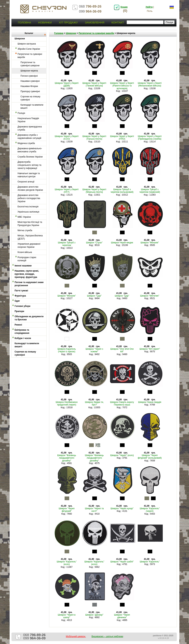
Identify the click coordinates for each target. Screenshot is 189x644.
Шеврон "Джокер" (94, 615)
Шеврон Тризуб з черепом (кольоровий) (122, 191)
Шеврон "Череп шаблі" (122, 562)
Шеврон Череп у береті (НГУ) (67, 191)
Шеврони (71, 33)
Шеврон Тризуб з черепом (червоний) (150, 191)
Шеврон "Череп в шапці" (67, 616)
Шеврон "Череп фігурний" (67, 510)
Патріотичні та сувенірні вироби (30, 56)
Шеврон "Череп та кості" (94, 510)
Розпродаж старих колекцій (27, 259)
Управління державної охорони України (29, 245)
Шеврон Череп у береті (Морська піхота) (94, 191)
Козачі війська (25, 252)
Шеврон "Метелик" (150, 296)
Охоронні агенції (26, 182)
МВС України (24, 217)
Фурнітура (20, 296)
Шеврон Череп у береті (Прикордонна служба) (150, 138)
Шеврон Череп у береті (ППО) (122, 138)
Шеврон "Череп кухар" (122, 508)
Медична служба (26, 143)
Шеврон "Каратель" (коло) (67, 563)
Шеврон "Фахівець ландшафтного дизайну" (67, 458)
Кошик (124, 7)
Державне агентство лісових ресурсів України (30, 188)
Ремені (18, 325)
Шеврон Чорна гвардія (150, 402)
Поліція (21, 113)
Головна (24, 22)
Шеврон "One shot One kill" (122, 350)
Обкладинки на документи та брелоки (29, 318)
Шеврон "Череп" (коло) (122, 455)
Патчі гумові (21, 291)
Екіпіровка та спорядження (22, 332)
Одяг (17, 301)
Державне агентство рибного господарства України (29, 198)
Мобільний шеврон (76, 636)
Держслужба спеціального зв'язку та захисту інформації (29, 165)
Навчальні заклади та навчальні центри (29, 175)
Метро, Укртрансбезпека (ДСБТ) (30, 237)
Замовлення (95, 22)
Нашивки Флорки (29, 86)
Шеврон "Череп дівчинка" (122, 616)
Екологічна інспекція (28, 207)
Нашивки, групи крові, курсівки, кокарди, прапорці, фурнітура (27, 274)
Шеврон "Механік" (150, 243)
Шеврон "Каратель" (150, 562)
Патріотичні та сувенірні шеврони (30, 64)
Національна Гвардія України (28, 120)
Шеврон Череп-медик (122, 243)
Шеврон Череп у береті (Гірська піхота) (94, 138)
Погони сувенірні (29, 76)
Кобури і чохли (23, 338)
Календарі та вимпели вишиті (32, 106)
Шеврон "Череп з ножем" (94, 350)
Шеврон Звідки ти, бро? (94, 403)
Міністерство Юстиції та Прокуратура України (30, 224)
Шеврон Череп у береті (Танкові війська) (94, 84)
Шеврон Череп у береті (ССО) (67, 138)
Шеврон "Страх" (94, 243)
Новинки (45, 22)
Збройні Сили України (29, 49)
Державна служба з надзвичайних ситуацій (29, 137)
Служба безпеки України (30, 157)
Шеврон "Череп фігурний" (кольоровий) (150, 457)
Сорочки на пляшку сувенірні (30, 98)
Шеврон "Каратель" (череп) (150, 510)
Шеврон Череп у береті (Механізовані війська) (150, 84)
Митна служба (25, 230)
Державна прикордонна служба (30, 128)
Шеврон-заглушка (27, 44)
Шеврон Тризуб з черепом (67, 244)
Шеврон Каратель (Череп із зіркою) (67, 350)
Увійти (149, 7)
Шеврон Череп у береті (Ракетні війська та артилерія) (122, 86)
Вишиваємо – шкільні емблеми (107, 636)
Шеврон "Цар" (94, 296)
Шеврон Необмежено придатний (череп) (67, 403)
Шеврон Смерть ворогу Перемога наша (122, 403)
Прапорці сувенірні (30, 91)
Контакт (118, 22)
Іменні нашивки (23, 266)
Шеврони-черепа (29, 71)
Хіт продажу (68, 22)
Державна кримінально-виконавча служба (30, 150)
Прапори (19, 311)
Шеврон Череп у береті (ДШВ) (67, 84)
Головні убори (22, 306)
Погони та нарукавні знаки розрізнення (29, 284)
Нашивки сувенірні (30, 81)
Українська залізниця (28, 212)
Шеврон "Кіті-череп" (150, 349)
